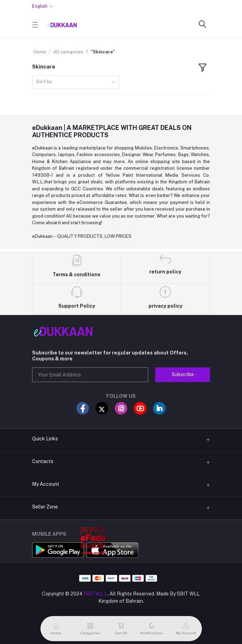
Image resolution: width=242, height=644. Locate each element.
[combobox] (76, 82)
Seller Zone (45, 507)
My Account (46, 484)
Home (40, 52)
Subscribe (183, 374)
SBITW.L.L (96, 594)
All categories (68, 52)
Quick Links (45, 439)
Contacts (43, 461)
